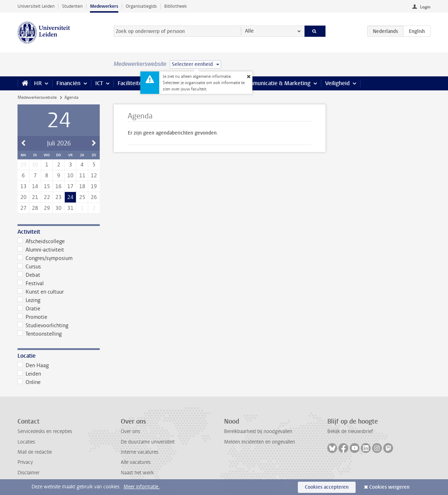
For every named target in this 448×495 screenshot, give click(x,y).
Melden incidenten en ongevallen (260, 442)
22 (47, 197)
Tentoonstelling (40, 334)
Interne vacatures (139, 452)
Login (425, 7)
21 (35, 197)
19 (94, 186)
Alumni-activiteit (41, 250)
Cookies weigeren (389, 487)
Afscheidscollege (41, 241)
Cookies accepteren (327, 487)
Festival (31, 283)
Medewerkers (104, 6)
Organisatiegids (141, 6)
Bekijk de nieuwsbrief (350, 431)
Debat (29, 275)
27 (23, 208)
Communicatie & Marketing (276, 83)
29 (47, 208)
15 (47, 186)
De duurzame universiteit (148, 442)
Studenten (72, 6)
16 (58, 186)
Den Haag (33, 365)
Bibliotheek (176, 6)
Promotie (32, 317)
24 (70, 197)
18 (82, 186)
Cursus (29, 267)
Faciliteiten (131, 83)
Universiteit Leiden (36, 6)
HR (38, 83)
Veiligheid (337, 83)
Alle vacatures (136, 462)
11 (82, 176)
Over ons (130, 431)
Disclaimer (29, 473)
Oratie (29, 309)
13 (23, 186)
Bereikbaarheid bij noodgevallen (258, 431)
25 (82, 197)
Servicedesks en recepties (45, 431)
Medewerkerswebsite (37, 97)
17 (70, 186)
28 (35, 208)
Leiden (29, 374)
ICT (99, 83)
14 (35, 186)
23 (58, 197)
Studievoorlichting (43, 325)
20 (23, 197)
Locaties (26, 442)
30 (58, 208)
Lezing (29, 300)
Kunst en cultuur (41, 292)
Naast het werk (137, 473)
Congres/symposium (45, 258)
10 (70, 176)
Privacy (25, 462)
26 (94, 197)
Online (29, 382)
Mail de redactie (35, 452)
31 (70, 208)
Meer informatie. (142, 487)
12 (94, 176)
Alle (249, 31)
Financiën (68, 83)
